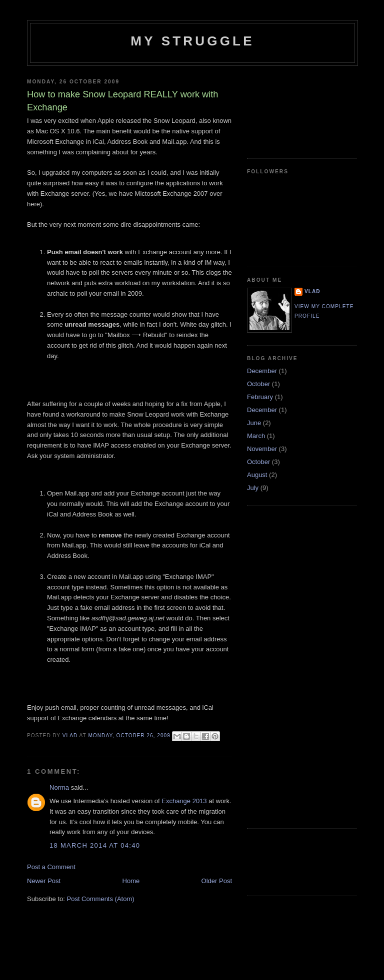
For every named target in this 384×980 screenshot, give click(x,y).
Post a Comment (51, 867)
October (258, 384)
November (262, 449)
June (254, 423)
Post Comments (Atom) (101, 899)
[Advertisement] (292, 108)
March (256, 436)
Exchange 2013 (184, 801)
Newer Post (44, 881)
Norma (59, 787)
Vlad (312, 291)
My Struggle (192, 41)
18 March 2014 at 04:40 (95, 845)
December (262, 371)
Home (131, 881)
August (257, 475)
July (253, 488)
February (260, 397)
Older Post (217, 881)
